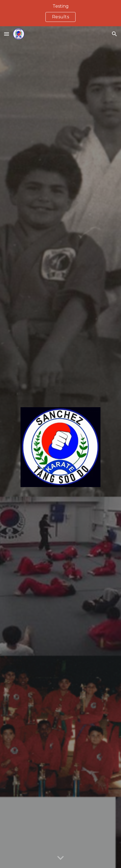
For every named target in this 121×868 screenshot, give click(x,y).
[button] (7, 34)
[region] (61, 13)
